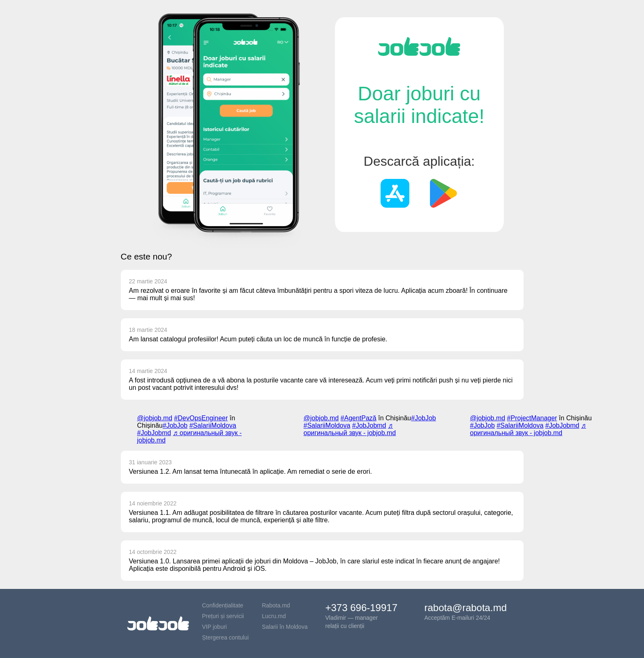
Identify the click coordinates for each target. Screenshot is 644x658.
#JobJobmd (154, 433)
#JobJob (175, 425)
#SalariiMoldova (213, 425)
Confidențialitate (223, 605)
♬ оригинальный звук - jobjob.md (350, 429)
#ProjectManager (532, 418)
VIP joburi (215, 627)
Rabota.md (276, 605)
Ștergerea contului (226, 637)
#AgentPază (359, 418)
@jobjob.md (155, 418)
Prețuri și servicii (223, 616)
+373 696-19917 (362, 608)
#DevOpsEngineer (201, 418)
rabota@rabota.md (466, 608)
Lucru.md (274, 616)
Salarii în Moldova (285, 627)
